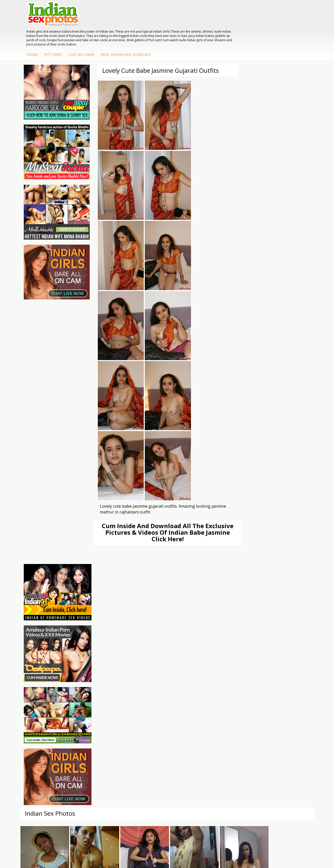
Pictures (127, 27)
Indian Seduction (142, 699)
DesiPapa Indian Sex (243, 688)
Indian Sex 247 (91, 709)
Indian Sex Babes (142, 709)
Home (106, 27)
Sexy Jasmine (286, 699)
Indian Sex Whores (144, 694)
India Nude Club (92, 704)
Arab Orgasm (90, 688)
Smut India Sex (43, 714)
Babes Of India (92, 694)
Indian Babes (188, 719)
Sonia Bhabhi (286, 694)
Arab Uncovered (190, 724)
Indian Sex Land (92, 714)
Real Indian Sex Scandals (199, 27)
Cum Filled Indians (94, 699)
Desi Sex (233, 704)
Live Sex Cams (155, 27)
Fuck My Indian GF (192, 704)
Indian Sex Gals (141, 704)
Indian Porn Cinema (144, 688)
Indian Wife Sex (43, 709)
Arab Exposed (238, 694)
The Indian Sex (43, 688)
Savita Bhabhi (286, 704)
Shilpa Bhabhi (286, 714)
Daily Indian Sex (43, 704)
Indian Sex (235, 699)
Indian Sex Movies (45, 719)
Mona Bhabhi (286, 688)
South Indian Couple (292, 709)
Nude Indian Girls (142, 714)
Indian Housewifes (241, 709)
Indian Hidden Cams (194, 699)
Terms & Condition (155, 848)
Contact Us (186, 848)
